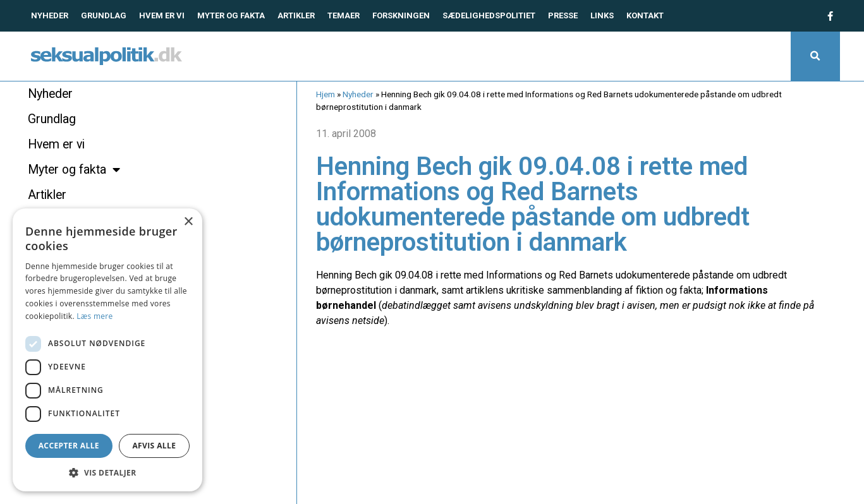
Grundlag (104, 15)
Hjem (326, 94)
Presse (563, 15)
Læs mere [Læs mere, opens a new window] (94, 316)
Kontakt (645, 15)
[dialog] (107, 350)
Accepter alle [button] (69, 446)
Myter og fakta (231, 15)
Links (602, 15)
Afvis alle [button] (154, 446)
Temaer (344, 15)
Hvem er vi (162, 15)
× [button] (188, 222)
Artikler (296, 15)
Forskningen (401, 15)
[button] (815, 56)
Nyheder (50, 15)
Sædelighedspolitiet (489, 15)
